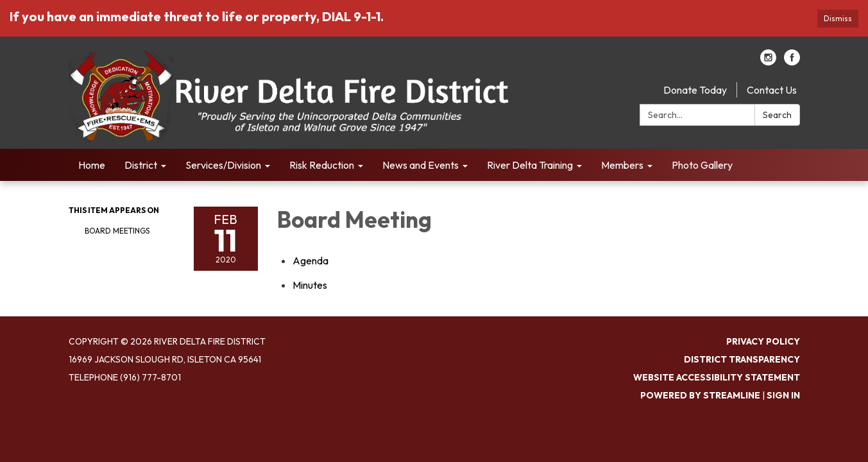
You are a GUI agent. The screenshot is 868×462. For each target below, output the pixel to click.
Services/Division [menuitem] (223, 165)
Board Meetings (117, 231)
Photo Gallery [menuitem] (702, 165)
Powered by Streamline (700, 395)
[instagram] (768, 62)
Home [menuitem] (92, 165)
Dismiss (838, 18)
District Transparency (742, 359)
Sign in (783, 395)
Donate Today (695, 90)
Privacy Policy (763, 341)
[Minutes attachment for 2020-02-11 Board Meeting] (310, 285)
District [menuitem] (141, 165)
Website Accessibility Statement (717, 377)
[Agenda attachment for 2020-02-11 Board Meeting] (311, 261)
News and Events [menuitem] (421, 165)
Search (777, 115)
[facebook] (792, 62)
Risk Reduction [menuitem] (322, 165)
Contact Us (772, 90)
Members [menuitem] (622, 165)
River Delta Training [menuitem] (530, 165)
